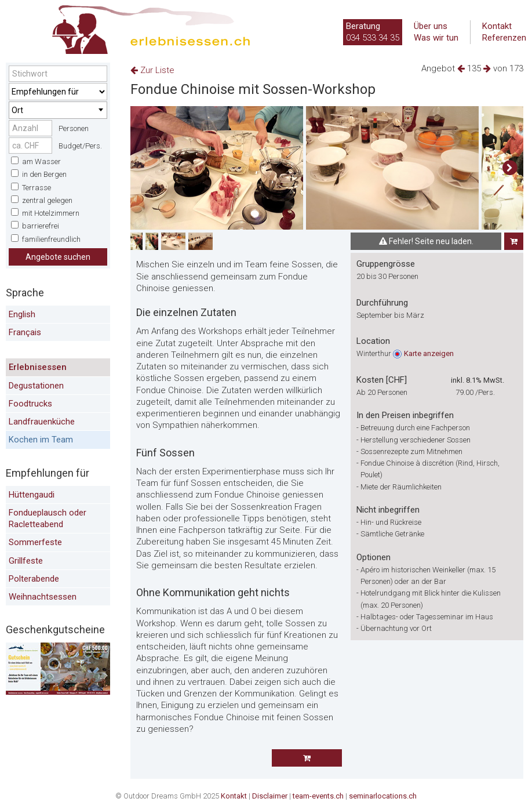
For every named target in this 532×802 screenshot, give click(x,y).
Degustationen (36, 386)
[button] (510, 168)
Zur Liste (152, 70)
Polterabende (34, 579)
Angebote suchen (58, 257)
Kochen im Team (41, 440)
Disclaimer (270, 796)
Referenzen (504, 38)
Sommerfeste (35, 542)
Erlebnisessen (38, 367)
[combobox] (58, 110)
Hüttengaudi (32, 495)
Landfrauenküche (42, 422)
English (22, 314)
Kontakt (497, 26)
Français (25, 332)
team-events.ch (318, 796)
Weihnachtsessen (43, 597)
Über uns (431, 26)
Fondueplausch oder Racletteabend (48, 518)
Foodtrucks (30, 404)
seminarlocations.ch (383, 796)
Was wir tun (436, 38)
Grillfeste (26, 561)
